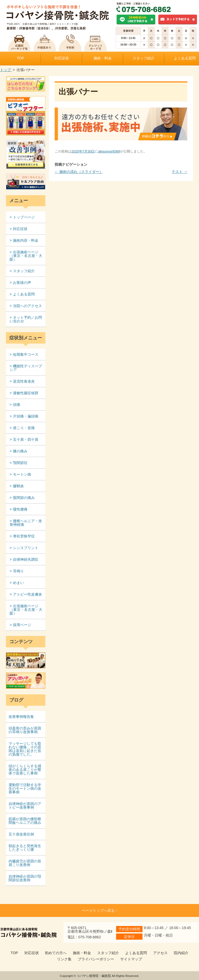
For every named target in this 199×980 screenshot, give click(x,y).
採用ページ (22, 625)
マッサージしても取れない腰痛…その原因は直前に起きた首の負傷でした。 (25, 749)
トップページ (24, 217)
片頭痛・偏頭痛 (26, 416)
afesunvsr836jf (109, 151)
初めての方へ (56, 953)
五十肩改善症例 (21, 834)
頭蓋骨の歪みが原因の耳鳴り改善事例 (25, 730)
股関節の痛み (24, 498)
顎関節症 (20, 463)
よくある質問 (24, 294)
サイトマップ (131, 959)
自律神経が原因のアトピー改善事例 (25, 806)
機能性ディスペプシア (26, 368)
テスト (180, 172)
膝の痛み (20, 451)
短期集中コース (26, 354)
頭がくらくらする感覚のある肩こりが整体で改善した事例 (25, 770)
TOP (21, 58)
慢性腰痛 (20, 509)
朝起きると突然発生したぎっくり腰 (25, 848)
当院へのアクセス (27, 306)
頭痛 (17, 405)
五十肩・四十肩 (26, 439)
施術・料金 (103, 58)
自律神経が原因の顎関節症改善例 (25, 878)
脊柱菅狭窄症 (24, 536)
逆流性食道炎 (24, 381)
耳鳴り (18, 571)
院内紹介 (181, 953)
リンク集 (64, 959)
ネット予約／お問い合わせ (26, 319)
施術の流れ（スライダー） (79, 172)
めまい (18, 583)
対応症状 (62, 58)
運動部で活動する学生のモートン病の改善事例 (25, 788)
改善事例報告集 (21, 717)
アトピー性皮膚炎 (27, 594)
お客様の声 (22, 283)
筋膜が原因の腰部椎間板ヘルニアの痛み (25, 821)
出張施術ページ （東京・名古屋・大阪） (26, 256)
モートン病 (22, 474)
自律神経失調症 (26, 559)
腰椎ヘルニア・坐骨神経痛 (26, 523)
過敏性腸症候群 (26, 393)
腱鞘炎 (18, 486)
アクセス (160, 953)
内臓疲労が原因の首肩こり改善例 (25, 863)
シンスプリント (26, 548)
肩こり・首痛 (24, 428)
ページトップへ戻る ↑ (100, 910)
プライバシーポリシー (96, 959)
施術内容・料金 (26, 240)
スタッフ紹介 (144, 58)
